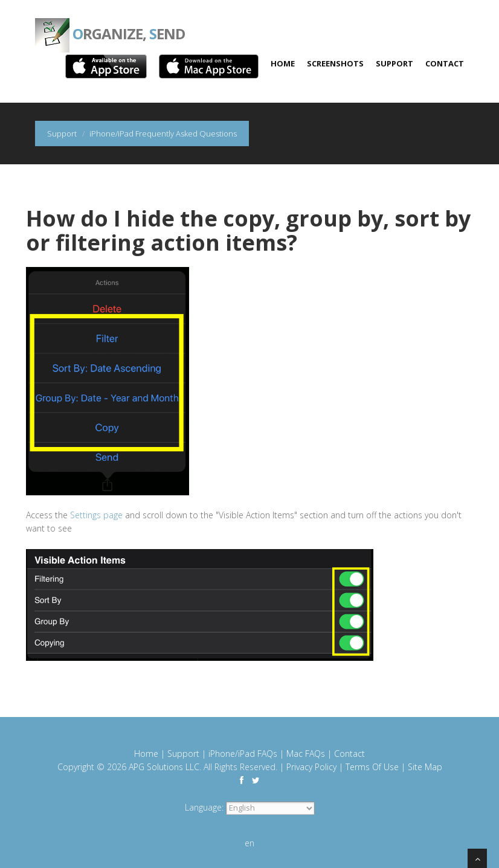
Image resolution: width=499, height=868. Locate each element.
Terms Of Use (372, 767)
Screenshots (335, 63)
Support (394, 63)
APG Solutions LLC (164, 767)
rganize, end (110, 24)
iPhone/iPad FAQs (243, 754)
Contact (445, 63)
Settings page (96, 515)
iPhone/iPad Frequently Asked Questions (163, 133)
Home (283, 63)
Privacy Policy (311, 767)
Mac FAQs (306, 754)
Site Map (425, 767)
